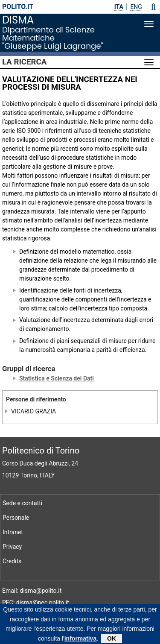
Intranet (13, 532)
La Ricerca (24, 62)
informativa (80, 640)
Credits (12, 561)
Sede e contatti (22, 503)
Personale (16, 518)
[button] (153, 7)
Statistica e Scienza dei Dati (57, 378)
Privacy (12, 547)
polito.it (18, 7)
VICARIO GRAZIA (33, 411)
